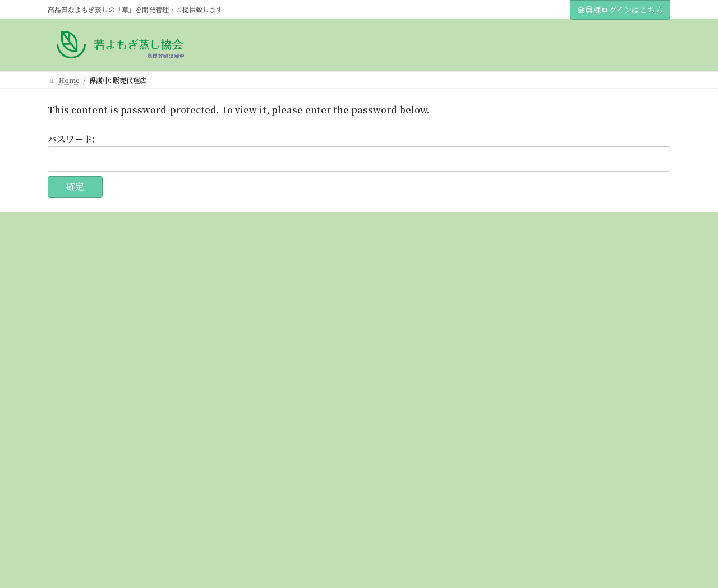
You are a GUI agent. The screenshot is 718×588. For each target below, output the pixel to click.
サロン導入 (78, 442)
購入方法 (68, 422)
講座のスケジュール (91, 364)
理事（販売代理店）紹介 (98, 306)
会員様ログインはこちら (620, 10)
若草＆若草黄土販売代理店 (102, 325)
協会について (75, 286)
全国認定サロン (78, 520)
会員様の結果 (75, 501)
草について (71, 383)
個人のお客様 (81, 461)
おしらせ (68, 344)
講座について (75, 481)
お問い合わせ (75, 539)
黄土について (75, 403)
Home (65, 266)
